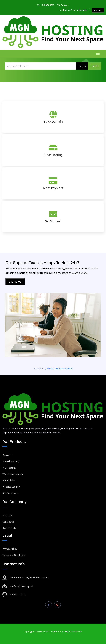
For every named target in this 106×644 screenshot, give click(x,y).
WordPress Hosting (13, 474)
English (64, 10)
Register (83, 10)
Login (74, 10)
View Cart (98, 10)
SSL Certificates (11, 493)
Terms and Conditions (14, 555)
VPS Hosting (9, 468)
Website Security (11, 487)
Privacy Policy (10, 549)
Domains (7, 455)
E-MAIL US (15, 282)
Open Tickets (9, 528)
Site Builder (9, 480)
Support (63, 5)
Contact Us (8, 522)
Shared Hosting (11, 461)
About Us (7, 515)
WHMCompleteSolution (59, 368)
